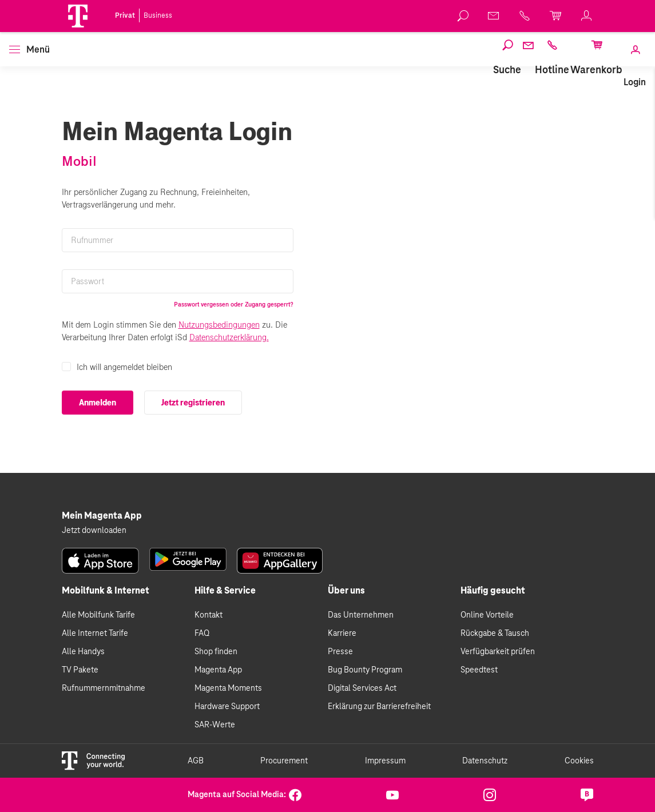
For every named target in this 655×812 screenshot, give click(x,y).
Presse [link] (340, 652)
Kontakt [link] (209, 615)
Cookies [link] (579, 761)
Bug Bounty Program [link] (365, 670)
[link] (463, 16)
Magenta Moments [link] (228, 688)
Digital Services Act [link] (362, 688)
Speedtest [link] (479, 670)
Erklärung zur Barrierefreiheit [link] (379, 707)
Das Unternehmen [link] (361, 615)
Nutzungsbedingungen (219, 325)
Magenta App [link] (218, 670)
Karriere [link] (342, 634)
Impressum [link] (385, 761)
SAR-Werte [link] (215, 725)
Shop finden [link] (216, 652)
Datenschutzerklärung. (229, 337)
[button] (78, 16)
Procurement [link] (284, 761)
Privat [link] (125, 15)
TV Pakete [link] (80, 670)
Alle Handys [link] (83, 652)
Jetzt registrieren (193, 403)
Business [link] (158, 15)
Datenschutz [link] (485, 761)
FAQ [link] (202, 634)
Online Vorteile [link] (487, 615)
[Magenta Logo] (78, 16)
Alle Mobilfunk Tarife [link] (98, 615)
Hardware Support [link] (227, 707)
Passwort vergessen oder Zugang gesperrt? (234, 304)
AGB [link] (196, 761)
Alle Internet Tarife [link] (95, 634)
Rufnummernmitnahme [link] (104, 688)
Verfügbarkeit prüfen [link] (498, 652)
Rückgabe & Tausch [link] (495, 634)
